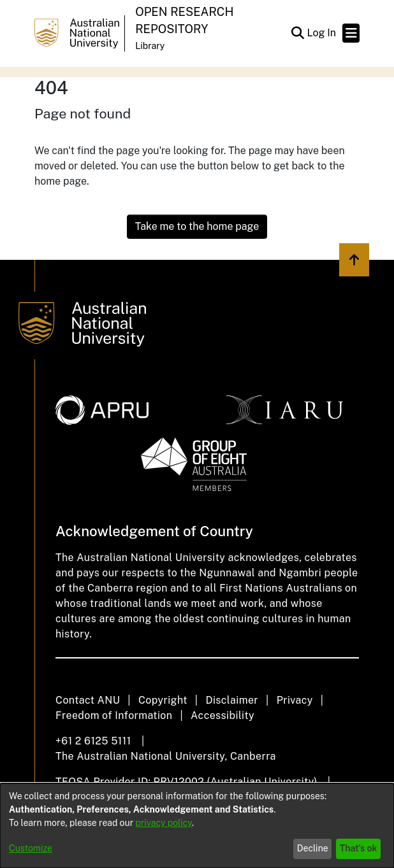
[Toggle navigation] (351, 33)
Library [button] (150, 46)
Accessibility (223, 715)
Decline (313, 848)
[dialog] (197, 826)
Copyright (163, 700)
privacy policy (164, 823)
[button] (297, 33)
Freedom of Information (114, 715)
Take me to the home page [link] (197, 226)
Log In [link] (322, 33)
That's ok (359, 848)
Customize (31, 848)
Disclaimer (232, 700)
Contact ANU (88, 700)
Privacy (295, 700)
